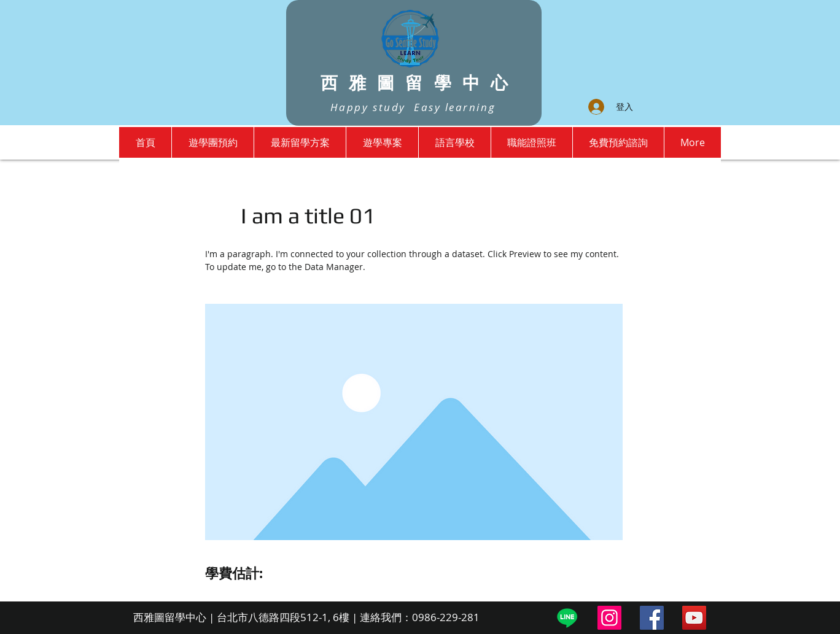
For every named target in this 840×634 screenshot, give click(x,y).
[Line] (567, 618)
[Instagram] (609, 618)
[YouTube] (694, 618)
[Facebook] (652, 618)
